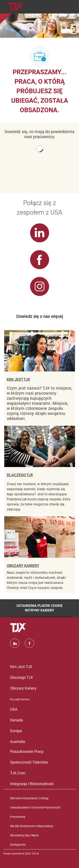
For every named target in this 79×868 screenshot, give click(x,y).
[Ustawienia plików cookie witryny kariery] (40, 608)
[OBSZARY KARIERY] (40, 554)
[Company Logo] (16, 6)
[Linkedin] (15, 643)
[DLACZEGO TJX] (40, 470)
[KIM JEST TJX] (40, 377)
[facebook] (29, 643)
